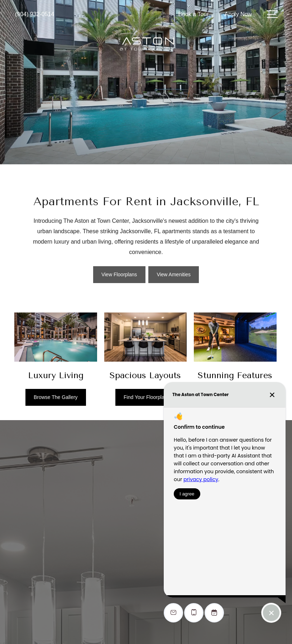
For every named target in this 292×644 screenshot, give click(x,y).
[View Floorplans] (119, 275)
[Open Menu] (272, 14)
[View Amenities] (174, 275)
